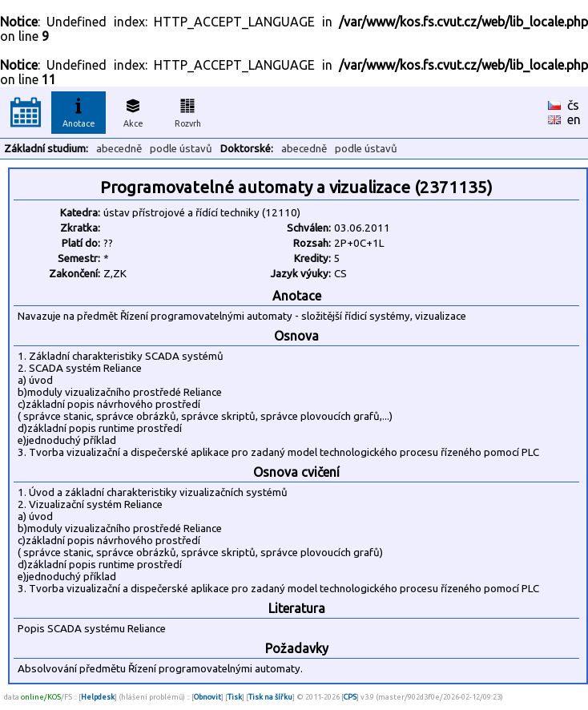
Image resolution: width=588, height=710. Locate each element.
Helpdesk (98, 697)
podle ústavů (181, 149)
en (574, 119)
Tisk (235, 697)
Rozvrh (188, 111)
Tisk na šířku (270, 697)
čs (573, 105)
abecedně (119, 149)
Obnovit (207, 697)
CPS (350, 697)
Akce (133, 111)
